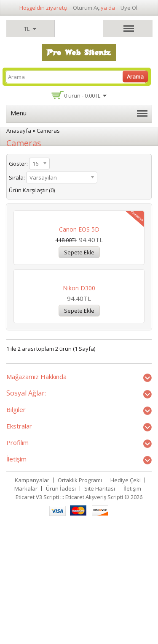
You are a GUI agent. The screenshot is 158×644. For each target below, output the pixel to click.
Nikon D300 (79, 407)
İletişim (132, 608)
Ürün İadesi (61, 608)
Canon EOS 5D (79, 289)
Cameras (48, 131)
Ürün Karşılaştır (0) (32, 190)
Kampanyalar (32, 600)
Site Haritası (100, 608)
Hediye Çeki (126, 600)
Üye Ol (129, 8)
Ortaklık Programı (80, 600)
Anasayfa (19, 131)
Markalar (26, 608)
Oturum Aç (86, 8)
